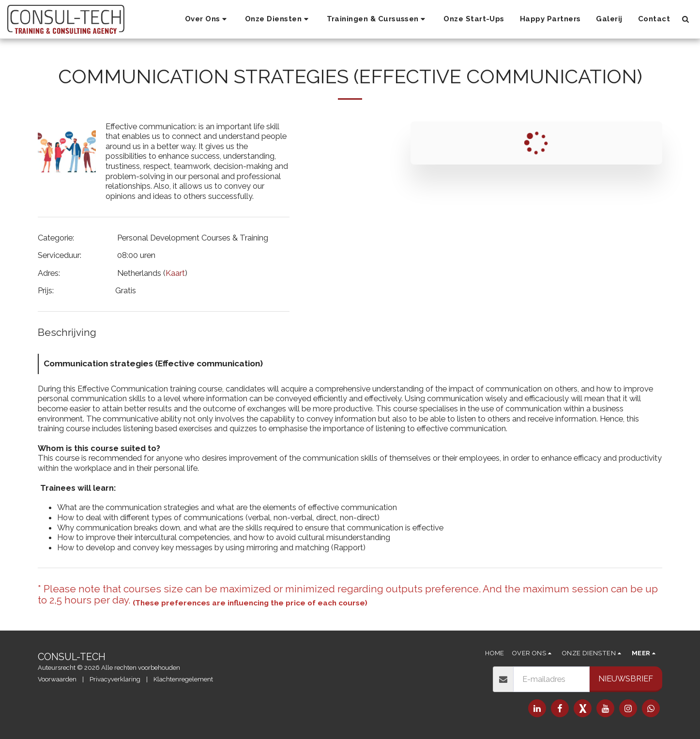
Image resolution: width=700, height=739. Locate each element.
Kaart (175, 273)
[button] (207, 19)
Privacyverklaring (115, 679)
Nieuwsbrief (626, 679)
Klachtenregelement (183, 679)
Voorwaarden (57, 679)
